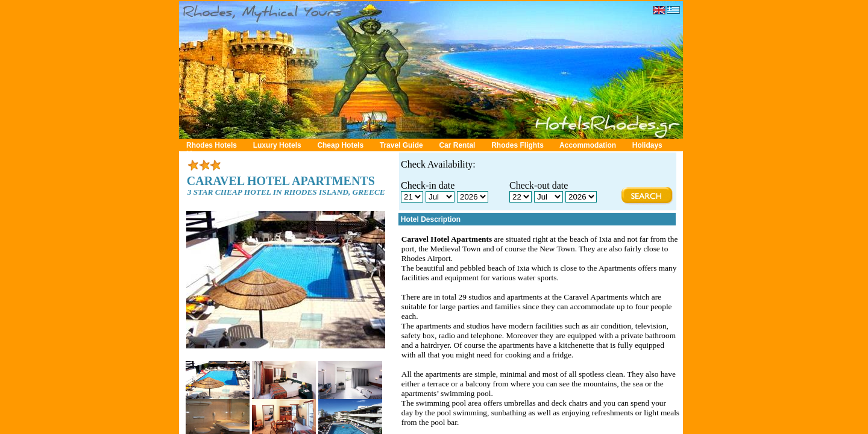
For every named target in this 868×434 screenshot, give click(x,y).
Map (193, 154)
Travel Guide (401, 145)
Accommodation (588, 145)
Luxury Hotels (277, 145)
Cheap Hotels (340, 145)
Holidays (647, 145)
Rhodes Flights (517, 145)
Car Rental (457, 145)
